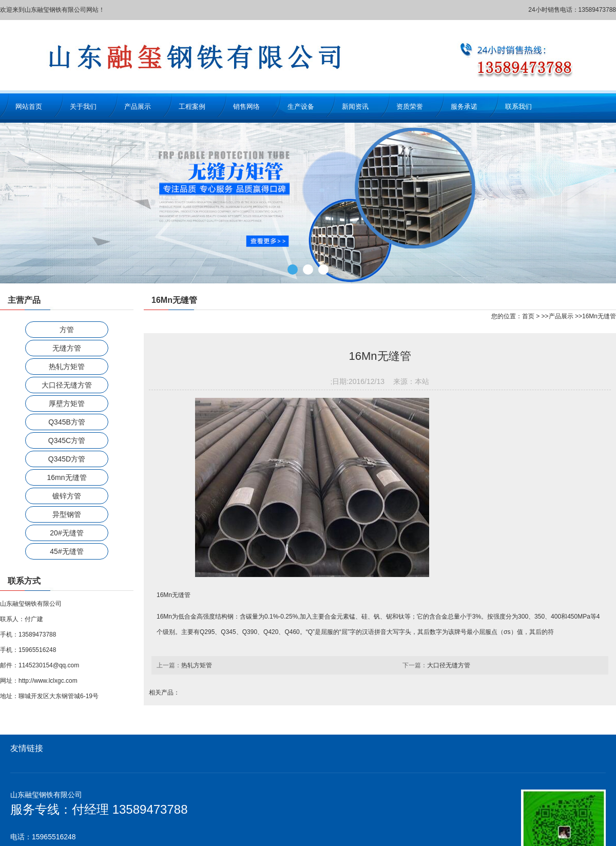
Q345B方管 (67, 422)
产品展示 (138, 107)
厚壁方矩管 (67, 403)
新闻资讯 (355, 107)
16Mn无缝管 (599, 316)
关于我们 (83, 107)
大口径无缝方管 (67, 385)
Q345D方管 (67, 459)
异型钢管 (67, 514)
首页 (528, 316)
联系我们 (518, 107)
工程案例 (192, 107)
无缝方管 (67, 348)
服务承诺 (464, 107)
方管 (67, 330)
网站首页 (29, 107)
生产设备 (301, 107)
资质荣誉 (410, 107)
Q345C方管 (67, 440)
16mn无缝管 (66, 477)
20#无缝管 (66, 533)
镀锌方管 (67, 496)
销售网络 (246, 107)
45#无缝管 (66, 551)
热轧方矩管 (67, 367)
